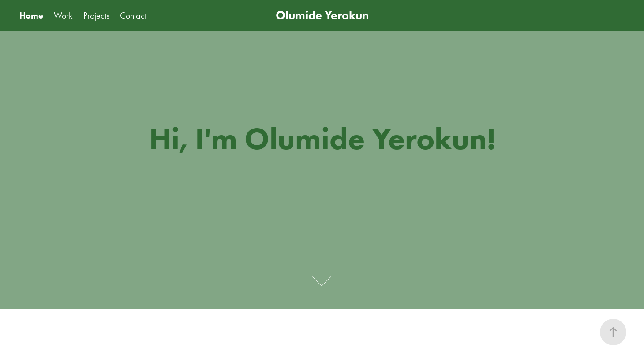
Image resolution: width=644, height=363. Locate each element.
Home (31, 15)
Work (63, 15)
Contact (133, 15)
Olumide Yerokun (322, 15)
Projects (96, 15)
